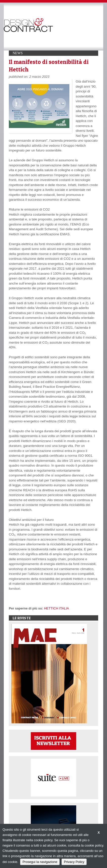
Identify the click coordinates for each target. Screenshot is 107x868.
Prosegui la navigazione (40, 862)
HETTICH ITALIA (56, 608)
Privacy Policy (74, 862)
